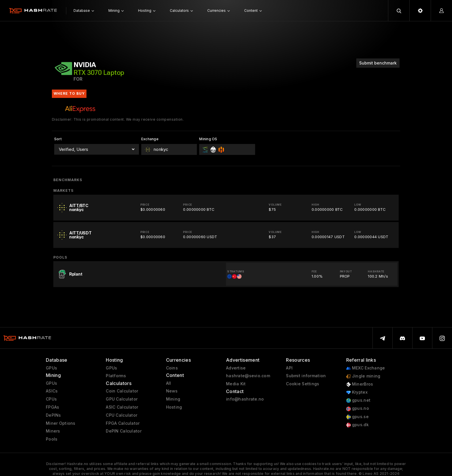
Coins (172, 368)
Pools (52, 439)
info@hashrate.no (245, 399)
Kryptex (357, 392)
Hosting (174, 407)
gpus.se (357, 417)
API (289, 368)
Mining (173, 399)
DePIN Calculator (124, 431)
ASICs (52, 391)
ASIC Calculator (122, 407)
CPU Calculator (122, 415)
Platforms (116, 376)
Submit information (306, 376)
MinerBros (360, 384)
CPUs (51, 399)
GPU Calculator (122, 399)
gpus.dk (357, 425)
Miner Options (61, 423)
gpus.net (358, 400)
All (169, 383)
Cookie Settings (303, 384)
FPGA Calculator (123, 423)
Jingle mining (363, 376)
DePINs (53, 415)
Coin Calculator (122, 391)
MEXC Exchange (366, 368)
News (172, 391)
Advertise (236, 368)
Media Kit (236, 384)
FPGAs (52, 407)
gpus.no (358, 408)
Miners (53, 431)
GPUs (51, 368)
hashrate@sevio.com (248, 376)
